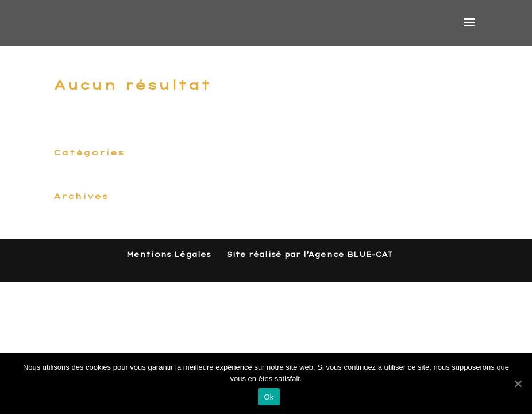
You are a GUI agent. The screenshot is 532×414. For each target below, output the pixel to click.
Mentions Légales (169, 254)
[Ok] (518, 384)
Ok (269, 397)
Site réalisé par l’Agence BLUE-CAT (309, 254)
